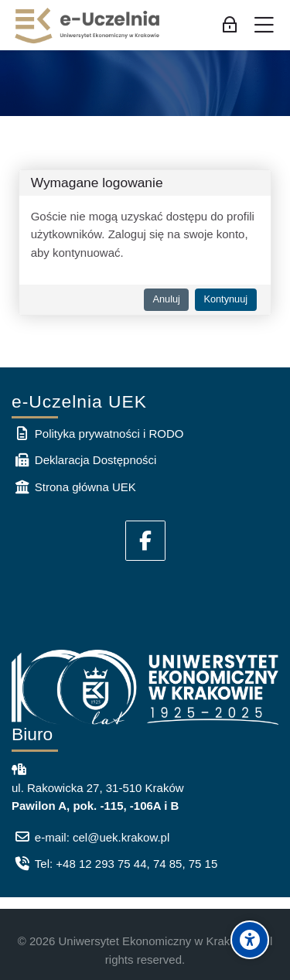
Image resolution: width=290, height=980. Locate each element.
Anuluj (166, 299)
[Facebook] (145, 541)
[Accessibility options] (250, 940)
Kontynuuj (225, 299)
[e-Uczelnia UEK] (88, 26)
